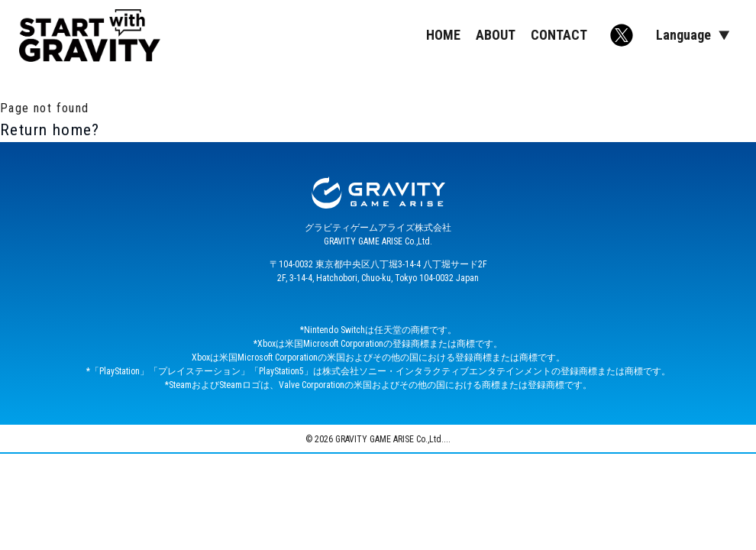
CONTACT (559, 35)
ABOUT (496, 35)
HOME (443, 35)
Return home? (50, 130)
